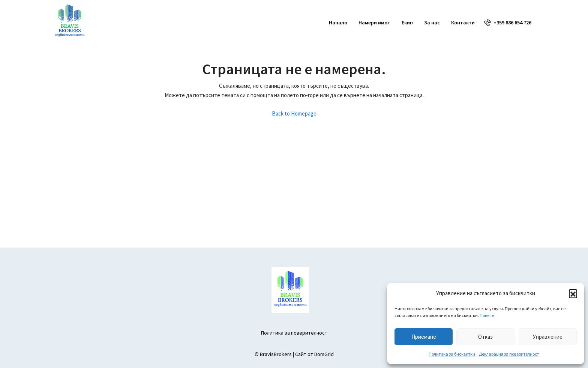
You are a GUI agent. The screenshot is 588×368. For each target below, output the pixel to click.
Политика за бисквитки (452, 354)
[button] (573, 293)
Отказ (485, 337)
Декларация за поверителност (509, 354)
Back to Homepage (294, 113)
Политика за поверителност (294, 333)
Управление (548, 337)
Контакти (463, 23)
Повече (487, 315)
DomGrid (324, 354)
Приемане (424, 337)
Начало (338, 23)
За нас (432, 23)
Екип (407, 23)
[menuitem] (508, 23)
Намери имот (374, 23)
